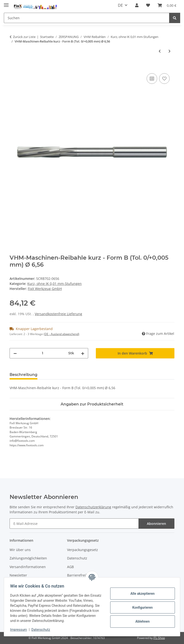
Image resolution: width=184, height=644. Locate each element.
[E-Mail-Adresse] (74, 524)
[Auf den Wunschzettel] (164, 79)
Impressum (20, 630)
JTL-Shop (159, 638)
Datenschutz (42, 630)
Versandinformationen (28, 567)
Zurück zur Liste (24, 37)
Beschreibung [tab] (23, 375)
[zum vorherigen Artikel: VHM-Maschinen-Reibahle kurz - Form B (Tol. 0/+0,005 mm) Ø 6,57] (160, 51)
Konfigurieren (141, 607)
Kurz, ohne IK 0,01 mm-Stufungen (55, 284)
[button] (137, 5)
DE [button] (120, 5)
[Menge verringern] (15, 353)
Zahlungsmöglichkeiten (28, 558)
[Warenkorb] (167, 5)
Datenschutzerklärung (93, 507)
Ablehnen (141, 621)
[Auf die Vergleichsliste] (152, 79)
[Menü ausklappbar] (6, 3)
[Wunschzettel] (148, 5)
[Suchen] (87, 18)
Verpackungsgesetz (83, 550)
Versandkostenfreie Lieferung (58, 314)
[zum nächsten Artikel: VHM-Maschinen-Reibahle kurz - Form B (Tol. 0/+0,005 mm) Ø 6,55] (170, 51)
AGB (70, 567)
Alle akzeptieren (141, 594)
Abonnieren (156, 524)
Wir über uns (20, 550)
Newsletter (18, 575)
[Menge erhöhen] (83, 353)
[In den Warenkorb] (13, 67)
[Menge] (43, 353)
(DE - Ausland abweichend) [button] (61, 334)
